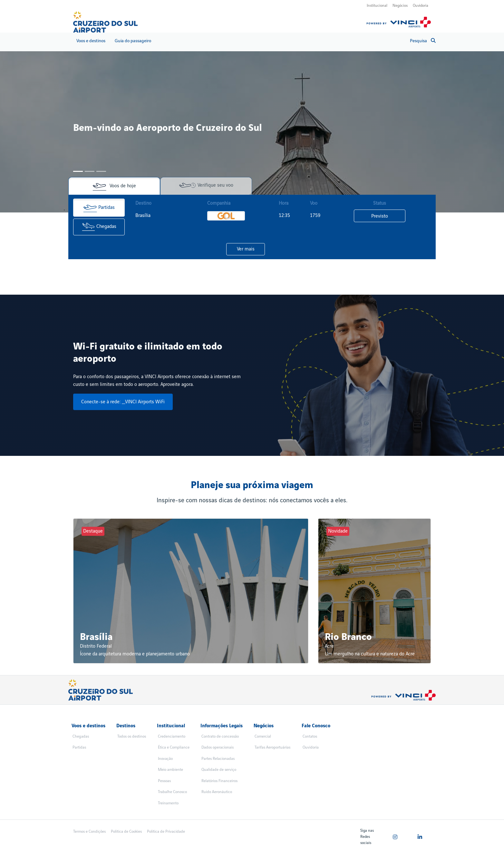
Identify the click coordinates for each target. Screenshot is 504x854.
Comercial (263, 736)
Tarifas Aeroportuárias (272, 747)
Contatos (310, 736)
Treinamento (168, 803)
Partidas (99, 208)
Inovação (165, 759)
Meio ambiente (170, 770)
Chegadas (99, 227)
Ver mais (246, 249)
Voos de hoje (114, 186)
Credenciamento (172, 736)
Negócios (400, 6)
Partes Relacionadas (218, 759)
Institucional (377, 6)
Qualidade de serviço (219, 770)
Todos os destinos (132, 736)
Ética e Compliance (174, 747)
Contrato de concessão (220, 736)
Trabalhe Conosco (172, 792)
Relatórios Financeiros (219, 781)
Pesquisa (423, 41)
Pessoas (164, 781)
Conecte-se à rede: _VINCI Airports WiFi (123, 402)
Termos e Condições (89, 832)
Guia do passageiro (133, 41)
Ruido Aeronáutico (217, 792)
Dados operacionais (218, 747)
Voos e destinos (91, 41)
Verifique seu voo (206, 185)
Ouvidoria (421, 6)
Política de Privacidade (166, 832)
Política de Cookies (126, 832)
